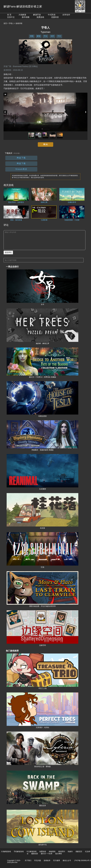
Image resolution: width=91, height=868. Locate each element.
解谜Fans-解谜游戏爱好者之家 (23, 6)
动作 (52, 36)
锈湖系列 (62, 851)
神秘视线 (52, 851)
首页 (5, 23)
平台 (45, 36)
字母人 (11, 23)
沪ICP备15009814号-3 (83, 860)
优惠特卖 (55, 17)
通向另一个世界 (47, 854)
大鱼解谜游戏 (6, 851)
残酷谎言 (79, 851)
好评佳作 (66, 15)
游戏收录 (47, 860)
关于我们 (28, 860)
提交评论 (8, 252)
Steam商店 (21, 169)
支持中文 (11, 17)
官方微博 (57, 860)
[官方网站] (33, 66)
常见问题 (38, 860)
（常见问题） (17, 153)
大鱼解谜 (22, 15)
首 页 (9, 15)
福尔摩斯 (59, 854)
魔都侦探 (35, 854)
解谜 (39, 36)
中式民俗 (52, 15)
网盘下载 (21, 158)
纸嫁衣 (70, 851)
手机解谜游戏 (19, 851)
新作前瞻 (26, 17)
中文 (59, 36)
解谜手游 (37, 15)
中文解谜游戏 (32, 851)
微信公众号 (67, 860)
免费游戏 (40, 17)
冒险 (32, 36)
